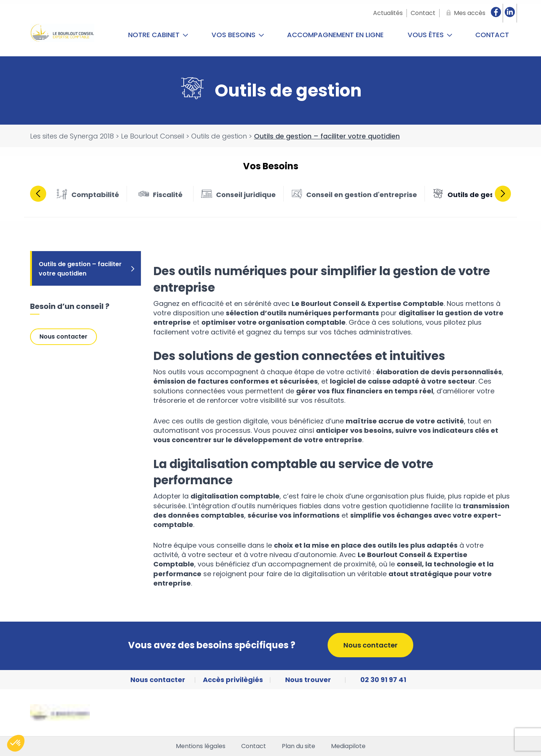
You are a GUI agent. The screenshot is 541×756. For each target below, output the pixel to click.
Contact (492, 35)
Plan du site (298, 746)
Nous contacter (63, 337)
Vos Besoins (238, 35)
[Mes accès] (464, 13)
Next (503, 194)
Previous (38, 194)
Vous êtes (430, 35)
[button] (16, 743)
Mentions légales (201, 746)
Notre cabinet (158, 35)
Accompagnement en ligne (335, 35)
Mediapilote (348, 746)
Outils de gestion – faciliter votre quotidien (87, 269)
